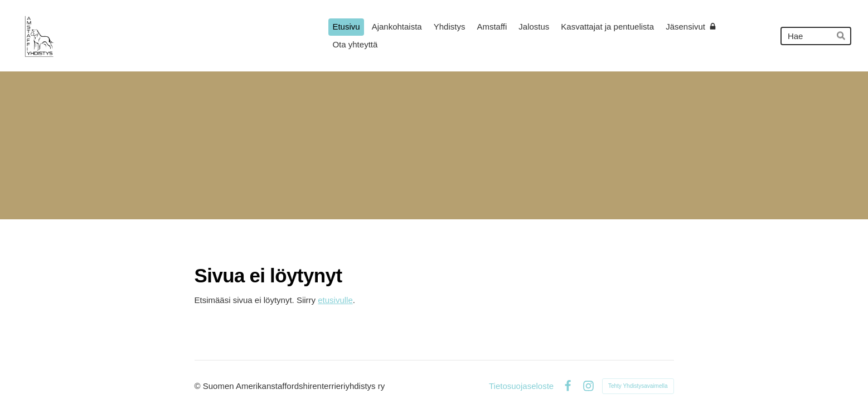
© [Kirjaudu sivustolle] (199, 386)
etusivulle (335, 300)
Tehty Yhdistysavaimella (638, 386)
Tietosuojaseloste (521, 386)
